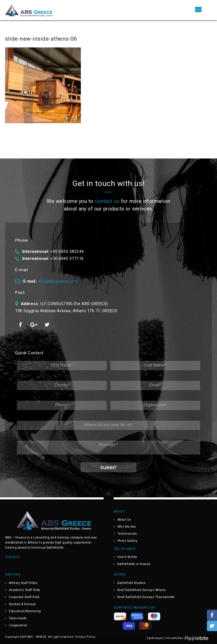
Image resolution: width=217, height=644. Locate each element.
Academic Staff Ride (25, 590)
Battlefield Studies (132, 583)
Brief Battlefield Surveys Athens (142, 590)
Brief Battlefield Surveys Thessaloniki (146, 597)
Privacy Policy (85, 637)
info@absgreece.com (58, 281)
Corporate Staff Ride (24, 597)
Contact (13, 557)
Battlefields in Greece (134, 564)
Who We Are (127, 527)
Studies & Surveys (22, 604)
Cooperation (18, 625)
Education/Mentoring (25, 611)
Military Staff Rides (23, 583)
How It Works (127, 557)
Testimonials (127, 534)
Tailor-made (18, 618)
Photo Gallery (128, 541)
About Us (124, 520)
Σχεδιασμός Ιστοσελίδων (179, 638)
